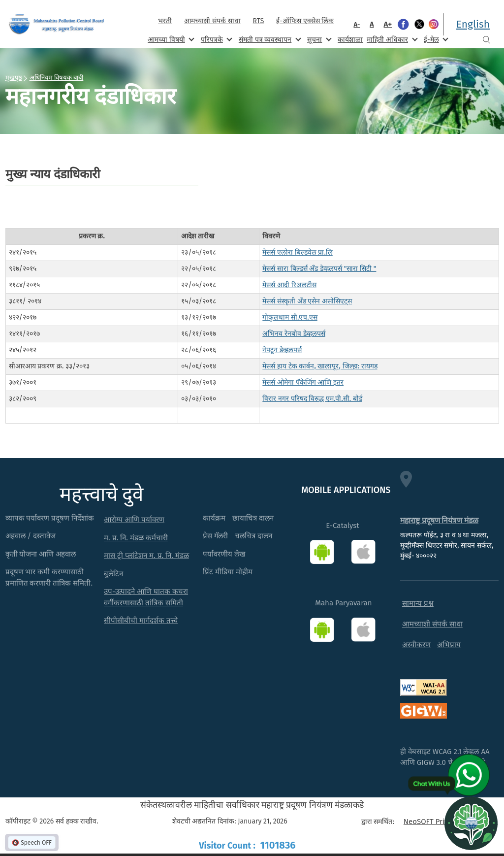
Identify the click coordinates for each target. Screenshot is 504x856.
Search (486, 40)
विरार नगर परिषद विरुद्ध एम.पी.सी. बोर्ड (312, 399)
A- (357, 24)
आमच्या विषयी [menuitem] (170, 39)
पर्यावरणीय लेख (224, 554)
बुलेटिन (113, 574)
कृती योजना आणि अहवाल (41, 554)
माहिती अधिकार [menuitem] (391, 39)
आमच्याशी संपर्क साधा (212, 21)
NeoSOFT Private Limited (445, 822)
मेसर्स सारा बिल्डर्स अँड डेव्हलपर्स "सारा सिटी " (319, 269)
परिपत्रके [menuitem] (216, 39)
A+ (388, 24)
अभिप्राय (449, 645)
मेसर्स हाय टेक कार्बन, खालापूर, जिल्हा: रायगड (320, 366)
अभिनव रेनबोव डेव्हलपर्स (294, 334)
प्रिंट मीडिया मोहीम (228, 572)
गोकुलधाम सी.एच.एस (290, 317)
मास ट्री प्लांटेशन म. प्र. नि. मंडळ (146, 556)
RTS (259, 21)
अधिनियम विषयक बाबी (57, 77)
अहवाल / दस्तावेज (31, 536)
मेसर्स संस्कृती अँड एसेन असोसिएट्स (307, 301)
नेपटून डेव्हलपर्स (282, 350)
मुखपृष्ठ (14, 77)
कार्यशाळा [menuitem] (350, 40)
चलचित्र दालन (253, 536)
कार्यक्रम (214, 518)
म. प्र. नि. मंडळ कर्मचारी (136, 538)
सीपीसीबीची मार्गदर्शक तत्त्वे (141, 621)
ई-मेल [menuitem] (435, 39)
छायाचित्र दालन (253, 518)
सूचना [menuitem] (318, 39)
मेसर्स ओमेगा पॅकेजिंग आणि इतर (303, 382)
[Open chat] (471, 823)
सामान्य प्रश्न (418, 603)
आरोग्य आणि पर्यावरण (134, 520)
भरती (165, 21)
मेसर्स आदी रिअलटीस (289, 285)
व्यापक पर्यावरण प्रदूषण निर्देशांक (50, 518)
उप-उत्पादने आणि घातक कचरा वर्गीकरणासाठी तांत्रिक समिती (146, 597)
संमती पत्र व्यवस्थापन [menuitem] (269, 39)
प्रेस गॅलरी (215, 536)
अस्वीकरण (416, 645)
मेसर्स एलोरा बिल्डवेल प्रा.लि (298, 252)
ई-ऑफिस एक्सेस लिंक (305, 21)
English (473, 24)
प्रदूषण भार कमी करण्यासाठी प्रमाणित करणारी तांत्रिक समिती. (49, 577)
